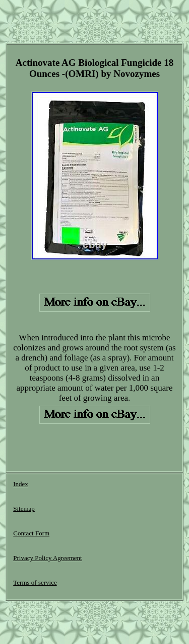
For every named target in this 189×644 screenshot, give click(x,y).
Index (21, 484)
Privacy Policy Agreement (47, 558)
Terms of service (35, 582)
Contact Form (31, 533)
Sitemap (24, 509)
